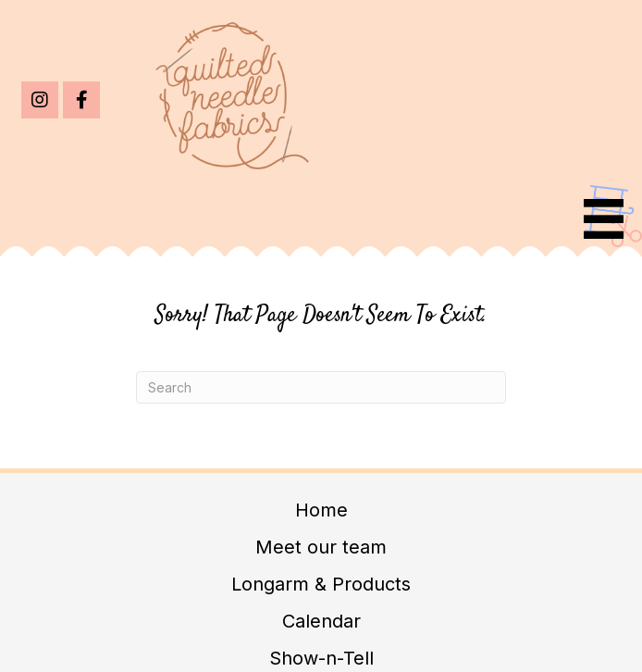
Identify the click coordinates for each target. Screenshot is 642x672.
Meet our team (321, 547)
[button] (40, 100)
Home (321, 510)
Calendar (321, 621)
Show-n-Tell (321, 658)
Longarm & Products (321, 584)
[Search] (321, 387)
